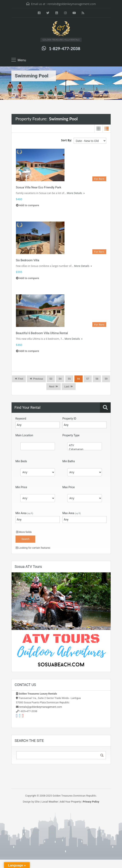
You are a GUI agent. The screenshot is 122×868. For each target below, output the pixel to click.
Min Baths (69, 461)
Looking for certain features (33, 548)
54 (60, 379)
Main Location (24, 435)
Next (52, 386)
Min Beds (21, 461)
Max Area (72, 513)
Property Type (71, 435)
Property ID (69, 419)
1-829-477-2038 (65, 48)
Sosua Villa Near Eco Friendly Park (39, 187)
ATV (85, 445)
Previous (38, 379)
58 (97, 379)
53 (51, 379)
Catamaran (85, 449)
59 (106, 379)
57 (88, 379)
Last (67, 386)
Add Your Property (70, 802)
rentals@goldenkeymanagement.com (72, 4)
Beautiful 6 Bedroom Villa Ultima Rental (42, 333)
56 (79, 379)
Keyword (21, 419)
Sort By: (66, 140)
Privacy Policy (91, 802)
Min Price (21, 487)
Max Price (69, 487)
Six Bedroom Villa (28, 260)
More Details (76, 193)
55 (69, 379)
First (20, 379)
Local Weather (50, 802)
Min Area (24, 513)
